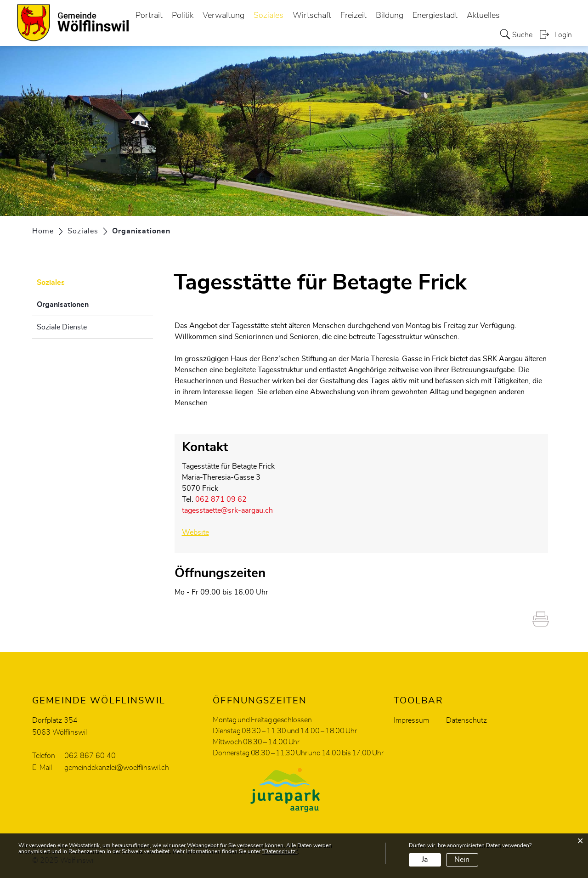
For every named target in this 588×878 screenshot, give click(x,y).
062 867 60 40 (90, 756)
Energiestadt (435, 16)
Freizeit (353, 16)
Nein (462, 860)
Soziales (269, 16)
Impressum (411, 720)
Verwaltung (223, 16)
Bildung (390, 16)
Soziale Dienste (62, 327)
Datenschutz (466, 720)
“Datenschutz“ (280, 851)
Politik (183, 16)
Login (563, 35)
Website (195, 532)
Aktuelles (483, 16)
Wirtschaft (312, 16)
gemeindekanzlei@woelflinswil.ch (117, 768)
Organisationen (86, 303)
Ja (425, 860)
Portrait (149, 16)
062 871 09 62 (221, 499)
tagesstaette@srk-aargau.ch (227, 510)
